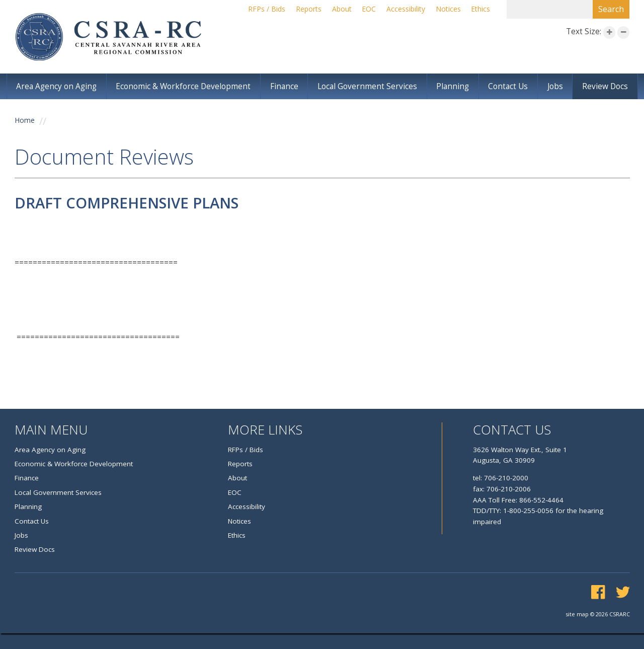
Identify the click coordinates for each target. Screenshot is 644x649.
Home (25, 122)
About (338, 9)
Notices (447, 9)
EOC (366, 9)
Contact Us (510, 87)
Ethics (480, 9)
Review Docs (606, 87)
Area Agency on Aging (57, 87)
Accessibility (404, 9)
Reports (304, 9)
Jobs (556, 87)
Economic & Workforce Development (185, 87)
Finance (287, 87)
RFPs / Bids (261, 9)
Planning (455, 87)
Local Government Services (369, 87)
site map (576, 630)
